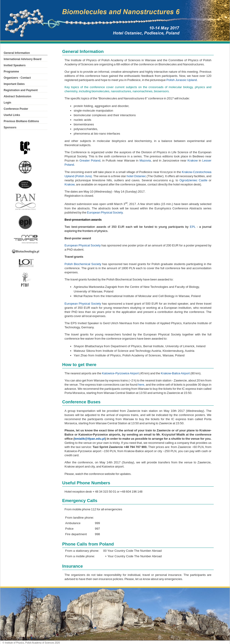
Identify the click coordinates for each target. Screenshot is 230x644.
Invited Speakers (15, 65)
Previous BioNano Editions (21, 121)
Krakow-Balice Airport (175, 373)
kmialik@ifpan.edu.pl (90, 439)
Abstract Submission (17, 96)
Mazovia (145, 160)
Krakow (193, 160)
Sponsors (10, 127)
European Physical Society (105, 212)
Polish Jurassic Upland (182, 80)
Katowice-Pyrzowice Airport (120, 373)
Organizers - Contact (17, 78)
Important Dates (14, 84)
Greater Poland (90, 160)
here (141, 385)
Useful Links (12, 115)
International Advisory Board (22, 59)
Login (7, 103)
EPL (193, 227)
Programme (11, 72)
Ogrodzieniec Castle (194, 180)
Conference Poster (16, 109)
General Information (17, 53)
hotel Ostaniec (136, 176)
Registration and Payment (21, 90)
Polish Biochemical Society (83, 264)
